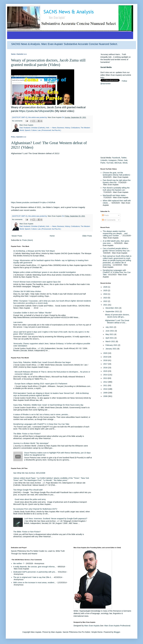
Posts (105, 215)
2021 (106, 305)
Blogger (117, 632)
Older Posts (87, 236)
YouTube (110, 163)
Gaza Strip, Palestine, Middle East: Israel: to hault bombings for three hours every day (48, 405)
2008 (106, 396)
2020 (106, 353)
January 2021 (111, 349)
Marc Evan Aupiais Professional (117, 626)
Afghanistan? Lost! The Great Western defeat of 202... (117, 322)
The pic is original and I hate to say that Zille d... (33, 577)
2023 (106, 298)
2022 (106, 301)
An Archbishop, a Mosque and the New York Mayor (34, 251)
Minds (125, 163)
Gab (126, 160)
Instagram (112, 160)
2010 (106, 389)
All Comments (109, 220)
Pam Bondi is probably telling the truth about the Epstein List (116, 189)
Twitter (124, 158)
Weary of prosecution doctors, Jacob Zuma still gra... (117, 316)
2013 (106, 378)
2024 (106, 294)
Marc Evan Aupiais (92, 626)
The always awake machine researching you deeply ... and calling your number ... (115, 233)
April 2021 (110, 338)
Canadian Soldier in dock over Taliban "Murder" (33, 313)
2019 (106, 357)
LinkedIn (104, 160)
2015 (106, 371)
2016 (106, 368)
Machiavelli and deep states (114, 195)
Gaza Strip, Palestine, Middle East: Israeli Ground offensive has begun (42, 362)
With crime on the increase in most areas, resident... (35, 583)
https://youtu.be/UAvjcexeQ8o (37, 111)
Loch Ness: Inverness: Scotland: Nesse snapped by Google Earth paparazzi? (56, 519)
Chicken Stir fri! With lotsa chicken (27, 291)
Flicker (120, 160)
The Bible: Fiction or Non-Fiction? (27, 434)
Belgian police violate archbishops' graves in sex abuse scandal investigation (45, 272)
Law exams (18, 322)
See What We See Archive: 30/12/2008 (29, 473)
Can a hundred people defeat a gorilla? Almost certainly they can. (116, 250)
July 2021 (110, 327)
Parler (103, 163)
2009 (106, 393)
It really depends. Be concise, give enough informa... (35, 567)
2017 (106, 364)
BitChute (118, 163)
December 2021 (112, 308)
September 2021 (113, 311)
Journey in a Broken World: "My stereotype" (31, 443)
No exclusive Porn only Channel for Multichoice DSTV (35, 509)
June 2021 (110, 331)
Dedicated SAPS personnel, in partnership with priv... (35, 572)
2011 (106, 385)
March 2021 (111, 341)
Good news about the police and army (30, 499)
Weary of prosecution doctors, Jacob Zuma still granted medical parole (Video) (48, 62)
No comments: (18, 121)
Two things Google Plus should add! (28, 490)
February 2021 (112, 345)
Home (52, 236)
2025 (106, 290)
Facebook (116, 158)
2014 (106, 375)
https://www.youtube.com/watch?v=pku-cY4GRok (33, 202)
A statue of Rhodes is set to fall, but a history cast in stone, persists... (41, 414)
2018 (106, 360)
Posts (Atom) (28, 240)
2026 (106, 287)
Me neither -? (19, 563)
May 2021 (110, 334)
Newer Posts (17, 236)
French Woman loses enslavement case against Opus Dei (37, 282)
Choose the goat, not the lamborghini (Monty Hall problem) (116, 174)
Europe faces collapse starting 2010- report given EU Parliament (41, 384)
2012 (106, 382)
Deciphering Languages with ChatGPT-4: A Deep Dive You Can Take (41, 424)
